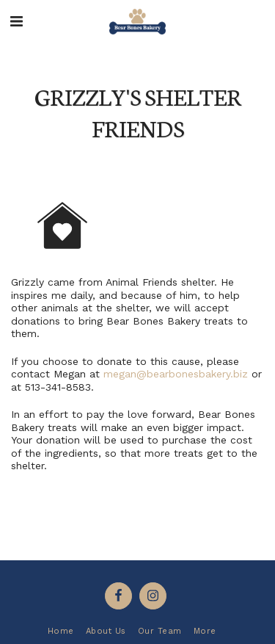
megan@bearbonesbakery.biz (176, 374)
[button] (16, 21)
